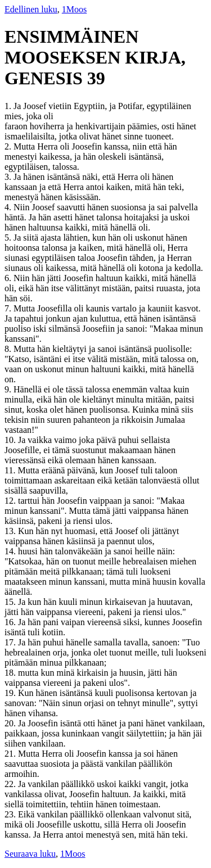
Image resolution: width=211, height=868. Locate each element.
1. (9, 106)
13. (11, 531)
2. (9, 146)
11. (11, 470)
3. (9, 177)
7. (9, 308)
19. (11, 693)
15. (11, 602)
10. (11, 440)
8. (9, 349)
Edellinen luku (31, 9)
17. (11, 642)
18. (11, 673)
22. (11, 784)
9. (9, 389)
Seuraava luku (30, 854)
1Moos (74, 9)
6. (9, 278)
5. (9, 238)
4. (9, 207)
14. (11, 551)
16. (11, 622)
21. (11, 754)
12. (11, 501)
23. (11, 814)
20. (11, 723)
